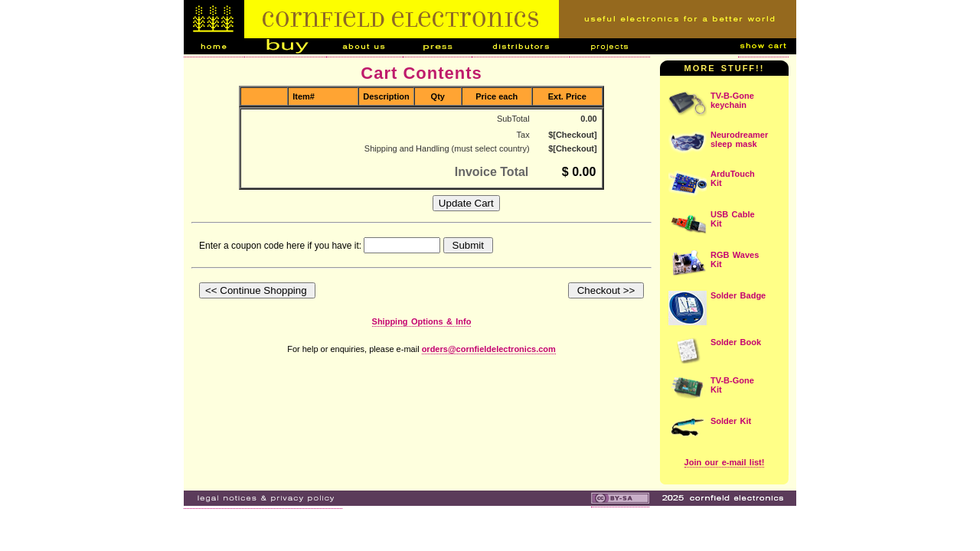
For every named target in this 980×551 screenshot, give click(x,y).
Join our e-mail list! (725, 462)
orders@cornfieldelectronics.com (489, 349)
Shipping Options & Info (422, 321)
